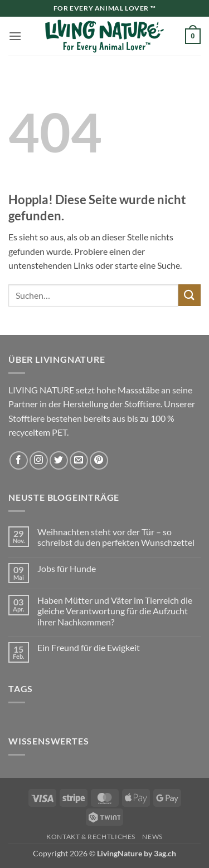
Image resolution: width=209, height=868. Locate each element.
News (152, 837)
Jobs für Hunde (67, 568)
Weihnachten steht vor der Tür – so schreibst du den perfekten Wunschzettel (116, 537)
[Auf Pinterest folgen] (99, 460)
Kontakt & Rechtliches (91, 837)
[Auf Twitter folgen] (59, 460)
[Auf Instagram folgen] (39, 460)
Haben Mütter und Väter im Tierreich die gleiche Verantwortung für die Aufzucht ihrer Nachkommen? (115, 611)
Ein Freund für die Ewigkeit (89, 647)
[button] (15, 36)
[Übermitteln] (189, 295)
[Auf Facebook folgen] (19, 460)
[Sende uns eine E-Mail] (79, 460)
